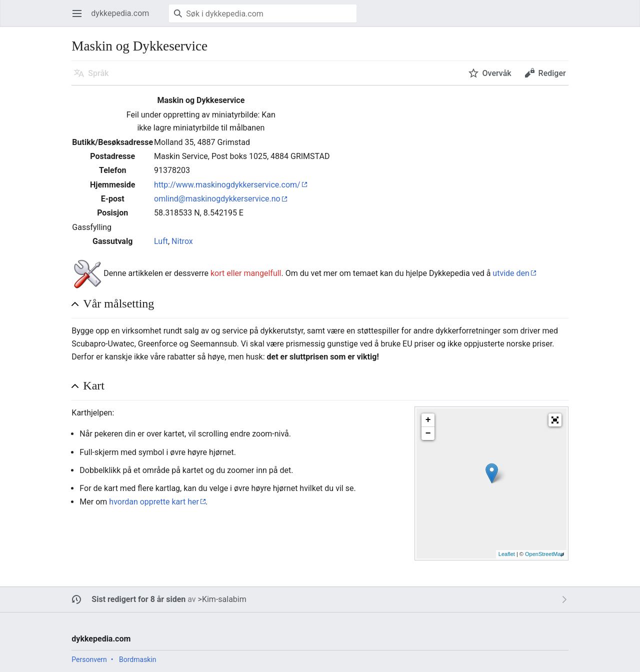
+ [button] (428, 420)
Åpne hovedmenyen (80, 18)
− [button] (428, 433)
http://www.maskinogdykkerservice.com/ (227, 185)
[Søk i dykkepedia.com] (263, 13)
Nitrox (182, 241)
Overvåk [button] (497, 73)
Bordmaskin (138, 659)
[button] (555, 420)
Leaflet (507, 554)
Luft (161, 241)
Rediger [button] (552, 73)
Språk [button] (98, 73)
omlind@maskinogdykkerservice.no (217, 199)
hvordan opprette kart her (154, 502)
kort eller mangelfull (246, 273)
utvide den (511, 273)
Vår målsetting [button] (118, 303)
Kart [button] (94, 385)
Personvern (89, 659)
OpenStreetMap (544, 554)
